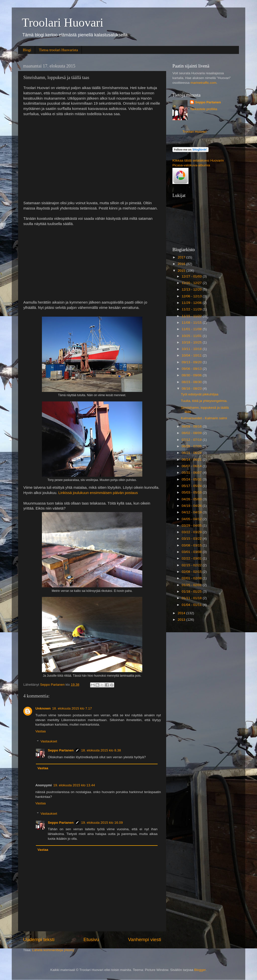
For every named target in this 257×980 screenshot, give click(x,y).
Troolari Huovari (63, 22)
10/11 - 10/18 (192, 349)
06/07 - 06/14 (192, 466)
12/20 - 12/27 (192, 283)
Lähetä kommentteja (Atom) (53, 950)
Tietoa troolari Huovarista (58, 50)
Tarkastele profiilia (204, 109)
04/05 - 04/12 (192, 519)
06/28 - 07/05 (192, 446)
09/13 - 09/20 (192, 362)
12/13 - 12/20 (192, 289)
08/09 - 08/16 (192, 426)
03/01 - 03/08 (192, 552)
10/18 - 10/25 (192, 342)
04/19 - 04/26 (192, 506)
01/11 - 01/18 (192, 598)
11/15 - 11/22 (192, 316)
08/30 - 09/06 (192, 375)
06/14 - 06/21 (192, 460)
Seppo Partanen (61, 750)
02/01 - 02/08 (192, 578)
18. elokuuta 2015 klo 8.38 (101, 750)
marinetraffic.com (203, 83)
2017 (182, 257)
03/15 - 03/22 (192, 539)
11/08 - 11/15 (192, 323)
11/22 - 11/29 (192, 309)
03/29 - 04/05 (192, 526)
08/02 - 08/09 (192, 433)
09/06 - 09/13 (192, 369)
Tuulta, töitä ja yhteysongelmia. (204, 401)
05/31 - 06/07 (192, 473)
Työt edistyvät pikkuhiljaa (200, 394)
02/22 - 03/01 (192, 558)
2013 (182, 620)
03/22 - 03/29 (192, 532)
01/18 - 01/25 (192, 591)
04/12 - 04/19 (192, 512)
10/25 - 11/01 (192, 336)
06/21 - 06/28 (192, 453)
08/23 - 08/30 (192, 382)
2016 (182, 264)
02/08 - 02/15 (192, 572)
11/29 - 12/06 (192, 303)
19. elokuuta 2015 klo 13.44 (74, 785)
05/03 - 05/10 (192, 492)
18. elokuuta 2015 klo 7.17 (72, 708)
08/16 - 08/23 (192, 389)
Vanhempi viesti (145, 939)
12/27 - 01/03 (192, 276)
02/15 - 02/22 (192, 565)
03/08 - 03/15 (192, 545)
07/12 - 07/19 (192, 440)
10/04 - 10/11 (192, 355)
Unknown (43, 708)
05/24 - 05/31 (192, 479)
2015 (182, 271)
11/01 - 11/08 (192, 329)
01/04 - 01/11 (192, 605)
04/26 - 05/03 (192, 499)
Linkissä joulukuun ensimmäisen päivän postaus (98, 493)
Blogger (200, 970)
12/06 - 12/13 (192, 296)
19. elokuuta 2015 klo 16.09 (102, 823)
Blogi (27, 50)
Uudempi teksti (39, 939)
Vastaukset (49, 742)
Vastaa (41, 731)
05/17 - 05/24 (192, 486)
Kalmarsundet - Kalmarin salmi (204, 418)
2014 (182, 613)
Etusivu (91, 939)
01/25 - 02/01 (192, 585)
